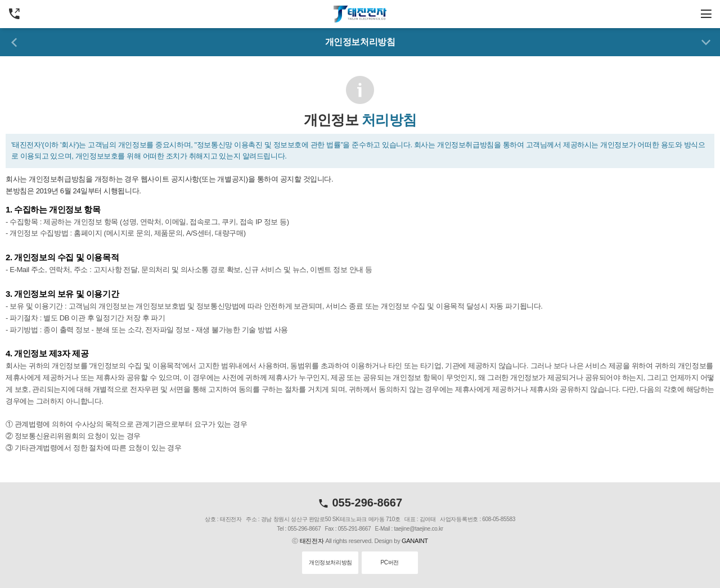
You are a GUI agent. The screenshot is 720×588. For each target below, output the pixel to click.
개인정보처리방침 (330, 562)
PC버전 (389, 562)
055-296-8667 (360, 503)
